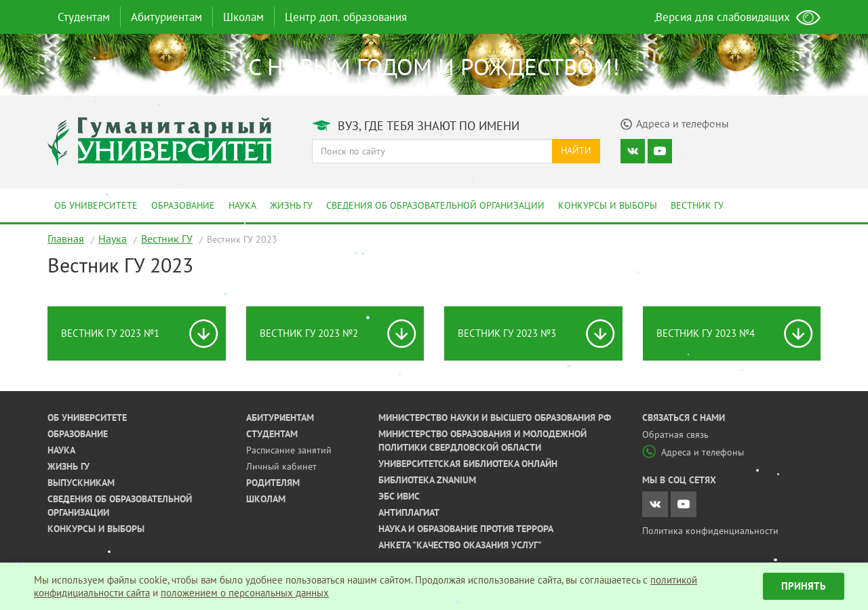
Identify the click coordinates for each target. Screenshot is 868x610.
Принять (804, 586)
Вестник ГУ (697, 205)
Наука (242, 205)
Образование (183, 205)
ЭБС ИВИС (399, 496)
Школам (243, 17)
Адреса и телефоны (693, 452)
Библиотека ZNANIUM (427, 480)
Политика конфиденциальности (710, 531)
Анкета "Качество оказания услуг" (460, 545)
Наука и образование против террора (466, 529)
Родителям (273, 483)
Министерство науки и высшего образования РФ (495, 418)
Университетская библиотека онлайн (468, 464)
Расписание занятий (289, 450)
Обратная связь (675, 434)
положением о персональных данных (245, 593)
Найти (576, 150)
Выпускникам (81, 483)
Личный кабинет (281, 466)
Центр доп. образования (346, 17)
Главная (66, 239)
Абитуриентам (166, 17)
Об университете (96, 205)
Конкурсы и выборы (608, 205)
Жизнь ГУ (291, 205)
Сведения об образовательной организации (435, 205)
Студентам (84, 17)
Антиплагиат (409, 512)
